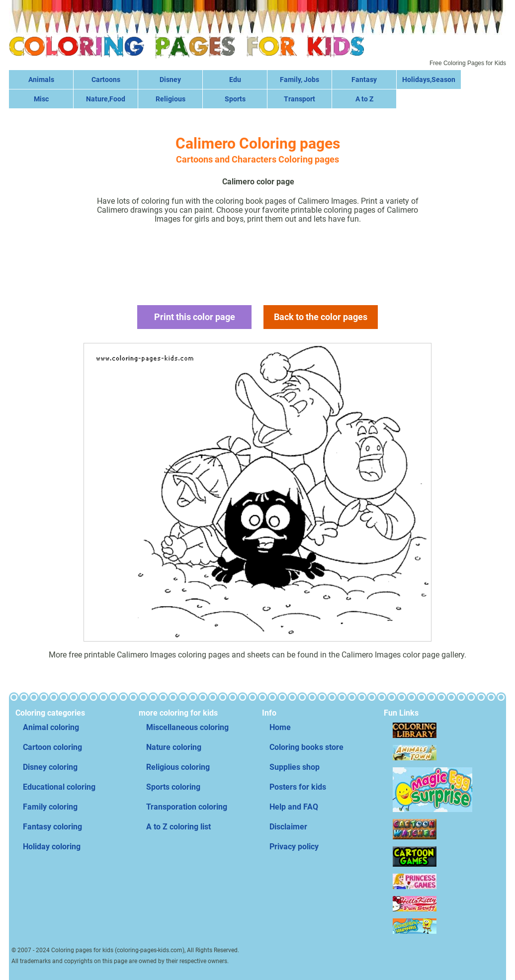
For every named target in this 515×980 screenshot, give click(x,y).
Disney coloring (50, 767)
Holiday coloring (52, 847)
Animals (41, 80)
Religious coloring (178, 767)
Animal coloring (51, 727)
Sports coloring (173, 787)
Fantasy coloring (52, 827)
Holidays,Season (429, 80)
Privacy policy (294, 847)
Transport (300, 99)
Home (280, 727)
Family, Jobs (300, 80)
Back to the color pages (321, 317)
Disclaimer (288, 827)
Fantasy (364, 80)
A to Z (364, 99)
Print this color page (195, 317)
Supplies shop (295, 767)
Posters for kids (298, 787)
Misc (41, 99)
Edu (235, 80)
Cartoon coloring (52, 747)
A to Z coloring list (178, 827)
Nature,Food (106, 99)
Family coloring (50, 807)
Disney (170, 80)
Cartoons (106, 80)
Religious (171, 99)
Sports (235, 99)
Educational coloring (59, 787)
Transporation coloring (187, 807)
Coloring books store (306, 747)
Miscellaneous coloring (187, 727)
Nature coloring (174, 747)
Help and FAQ (294, 807)
